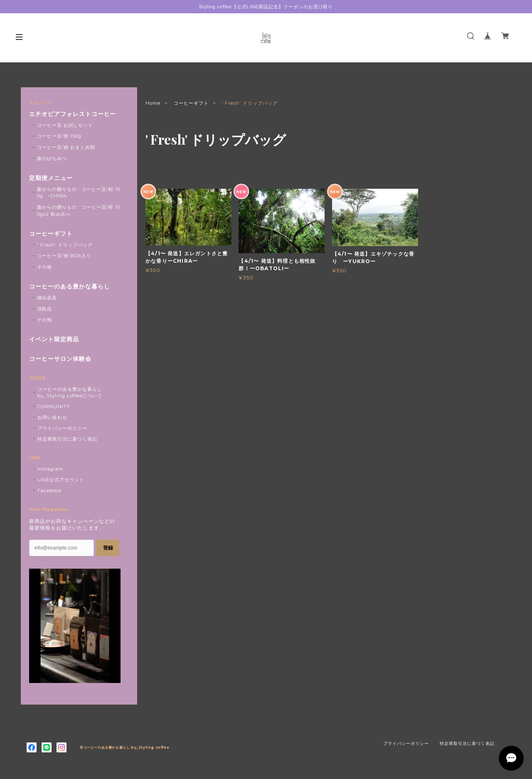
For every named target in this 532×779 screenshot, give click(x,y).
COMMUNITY (54, 407)
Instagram (50, 469)
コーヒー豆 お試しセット (65, 125)
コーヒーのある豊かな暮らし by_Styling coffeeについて (70, 392)
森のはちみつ (52, 158)
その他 (44, 267)
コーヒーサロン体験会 (60, 359)
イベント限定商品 (54, 339)
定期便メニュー (51, 178)
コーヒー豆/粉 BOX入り (64, 256)
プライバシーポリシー (62, 428)
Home (153, 103)
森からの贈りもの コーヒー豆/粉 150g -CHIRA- (79, 193)
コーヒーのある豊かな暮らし (69, 287)
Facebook (50, 491)
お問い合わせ (52, 417)
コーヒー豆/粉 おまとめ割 (66, 147)
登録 (108, 548)
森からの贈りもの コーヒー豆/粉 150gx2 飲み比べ (79, 211)
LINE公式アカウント (61, 480)
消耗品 (44, 309)
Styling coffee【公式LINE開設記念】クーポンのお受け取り (266, 7)
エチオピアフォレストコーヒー (73, 114)
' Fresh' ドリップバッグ (65, 245)
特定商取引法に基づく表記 (67, 439)
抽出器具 (47, 298)
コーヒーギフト (191, 103)
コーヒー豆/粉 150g (59, 136)
